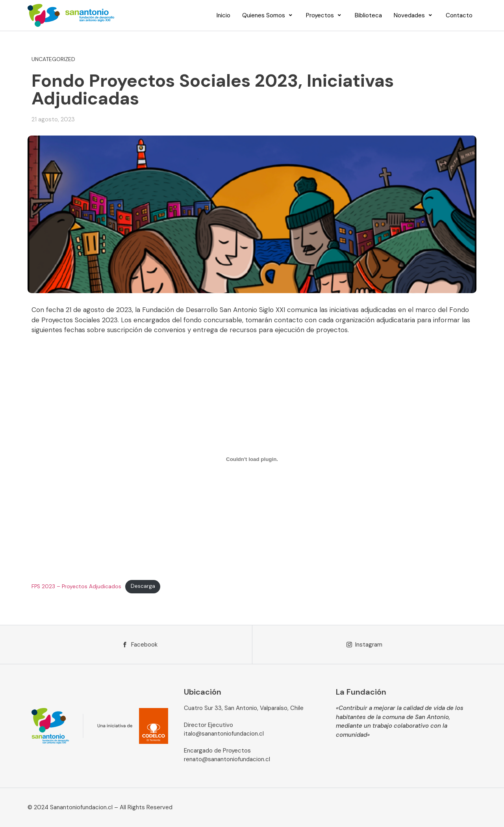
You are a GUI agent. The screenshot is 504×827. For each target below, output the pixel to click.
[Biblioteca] (368, 16)
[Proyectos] (324, 16)
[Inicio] (223, 16)
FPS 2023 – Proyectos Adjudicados (76, 586)
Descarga (143, 586)
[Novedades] (414, 16)
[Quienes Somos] (268, 16)
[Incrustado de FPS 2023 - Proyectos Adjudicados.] (252, 459)
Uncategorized (53, 59)
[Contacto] (459, 16)
